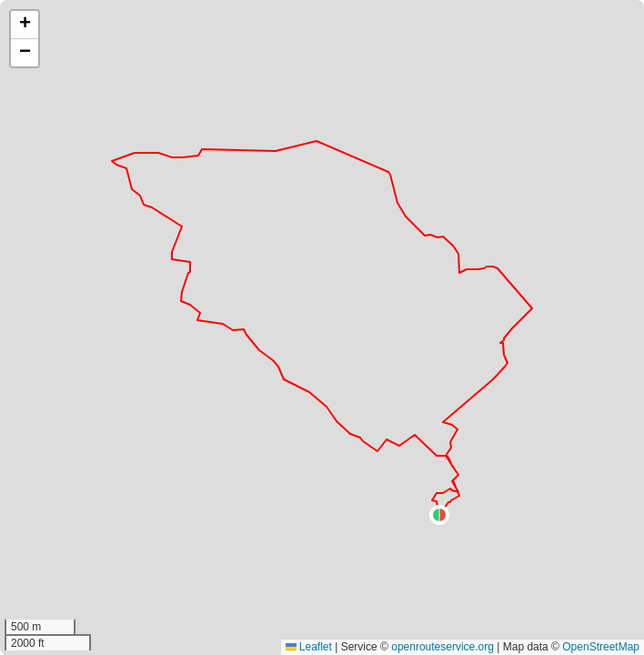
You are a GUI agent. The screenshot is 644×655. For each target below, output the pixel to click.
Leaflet (309, 647)
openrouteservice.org (443, 647)
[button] (439, 515)
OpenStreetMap (601, 647)
